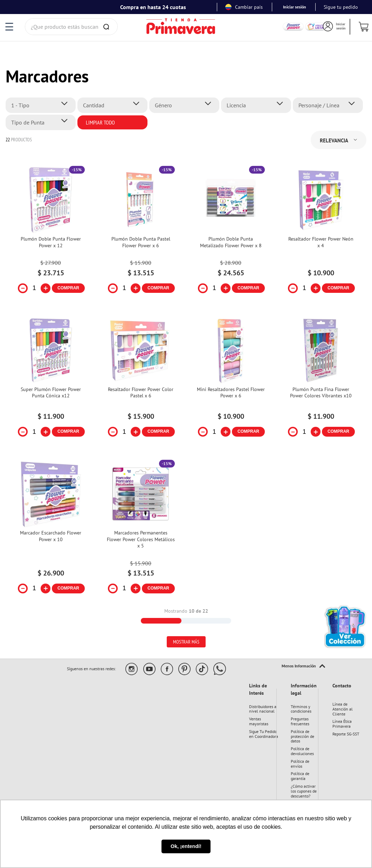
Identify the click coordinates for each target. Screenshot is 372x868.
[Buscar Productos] (108, 27)
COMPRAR (68, 288)
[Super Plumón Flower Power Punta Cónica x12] (51, 381)
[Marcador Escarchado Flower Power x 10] (51, 531)
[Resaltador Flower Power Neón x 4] (321, 234)
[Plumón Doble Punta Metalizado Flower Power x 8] (231, 234)
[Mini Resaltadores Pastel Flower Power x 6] (231, 381)
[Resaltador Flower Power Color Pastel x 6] (141, 381)
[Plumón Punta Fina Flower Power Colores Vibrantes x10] (321, 381)
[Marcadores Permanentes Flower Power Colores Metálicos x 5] (141, 531)
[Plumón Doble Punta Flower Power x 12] (51, 234)
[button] (43, 105)
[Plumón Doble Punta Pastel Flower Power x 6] (141, 234)
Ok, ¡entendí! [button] (186, 846)
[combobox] (71, 27)
